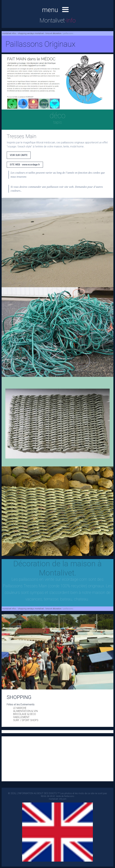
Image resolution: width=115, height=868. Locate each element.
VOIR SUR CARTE (19, 155)
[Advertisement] (57, 759)
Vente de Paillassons (65, 796)
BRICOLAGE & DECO (25, 714)
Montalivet (57, 20)
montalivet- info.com (58, 799)
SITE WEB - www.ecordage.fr (25, 165)
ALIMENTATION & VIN (25, 711)
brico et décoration (53, 33)
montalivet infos (9, 33)
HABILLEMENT (21, 717)
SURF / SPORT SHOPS (26, 720)
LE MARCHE (20, 708)
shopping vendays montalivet (31, 33)
